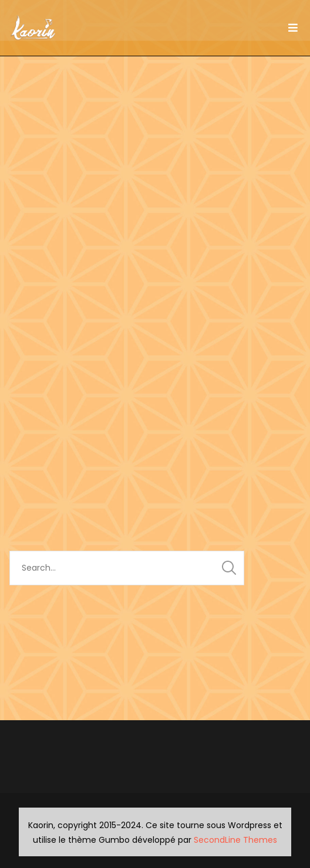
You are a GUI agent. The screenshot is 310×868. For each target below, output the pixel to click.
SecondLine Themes (235, 840)
